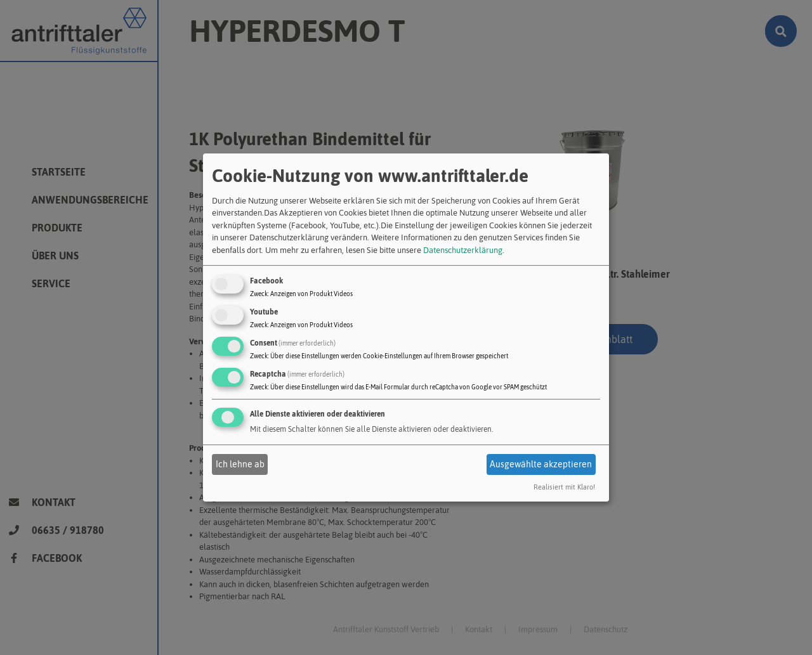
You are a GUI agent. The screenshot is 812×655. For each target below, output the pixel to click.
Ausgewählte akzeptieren (541, 464)
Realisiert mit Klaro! (564, 488)
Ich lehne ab (240, 464)
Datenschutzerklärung (463, 250)
